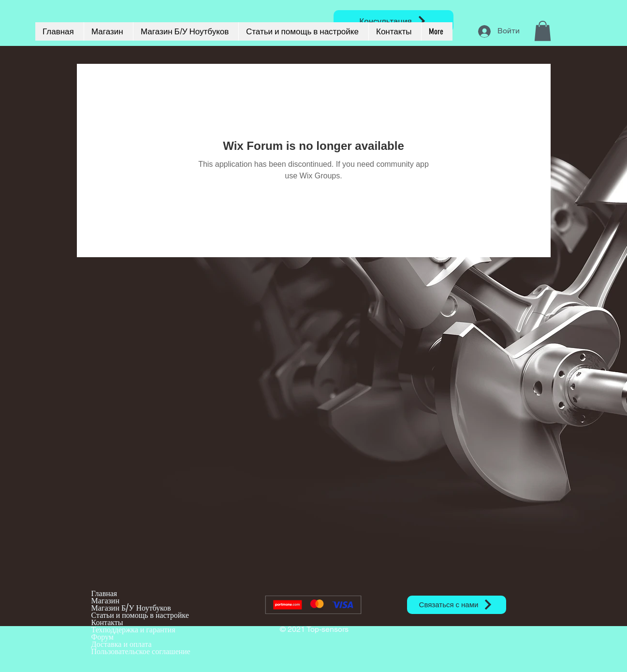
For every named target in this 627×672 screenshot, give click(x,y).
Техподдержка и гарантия (133, 630)
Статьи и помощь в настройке (140, 615)
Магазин (105, 601)
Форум (102, 637)
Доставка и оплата (122, 644)
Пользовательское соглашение (141, 651)
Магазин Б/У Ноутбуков (131, 608)
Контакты (107, 622)
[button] (543, 31)
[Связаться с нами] (457, 605)
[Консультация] (394, 21)
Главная (104, 593)
